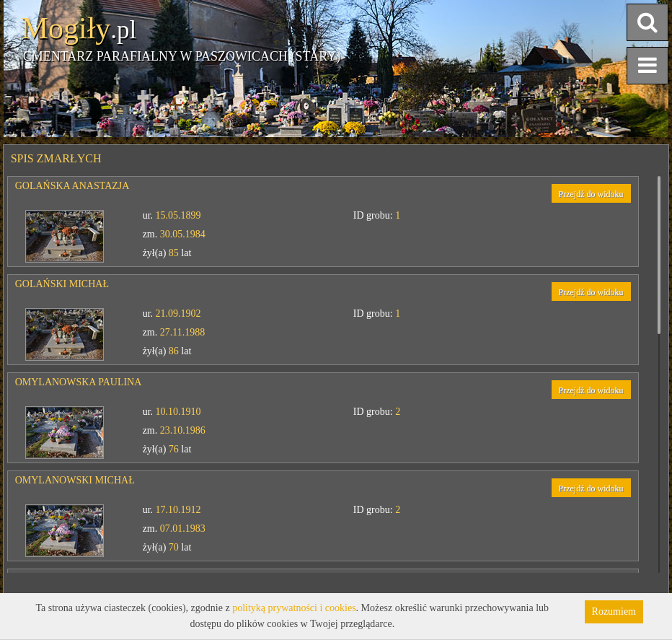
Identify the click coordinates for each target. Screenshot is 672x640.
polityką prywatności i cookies (294, 608)
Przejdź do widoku (591, 194)
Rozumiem (614, 611)
